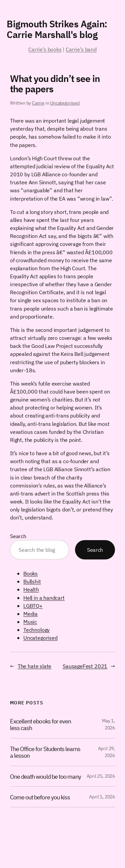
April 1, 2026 (102, 797)
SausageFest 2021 (85, 666)
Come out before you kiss (40, 797)
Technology (36, 630)
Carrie (38, 103)
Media (30, 614)
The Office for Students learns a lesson (45, 752)
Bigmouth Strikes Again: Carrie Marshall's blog (57, 29)
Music (30, 622)
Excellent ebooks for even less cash (40, 725)
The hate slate (34, 666)
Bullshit (32, 581)
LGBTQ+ (33, 606)
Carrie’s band (81, 49)
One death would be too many (45, 777)
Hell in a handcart (44, 598)
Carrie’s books (45, 49)
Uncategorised (65, 103)
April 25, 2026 (101, 776)
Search (18, 536)
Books (30, 573)
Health (31, 589)
